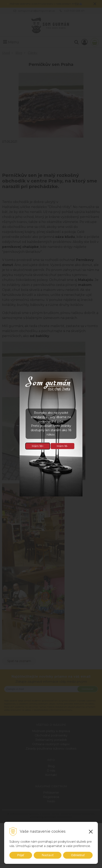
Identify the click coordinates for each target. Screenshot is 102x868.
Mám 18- (62, 446)
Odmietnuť (78, 855)
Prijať (21, 855)
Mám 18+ (38, 446)
